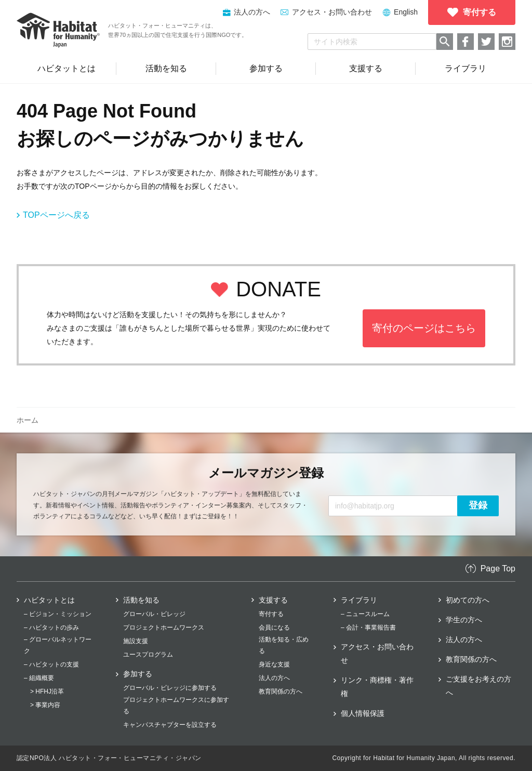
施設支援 (136, 641)
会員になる (274, 628)
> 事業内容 (45, 705)
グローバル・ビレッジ (154, 614)
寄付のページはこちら (424, 328)
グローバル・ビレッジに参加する (170, 688)
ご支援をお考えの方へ (478, 686)
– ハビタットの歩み (51, 628)
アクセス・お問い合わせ (332, 12)
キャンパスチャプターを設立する (170, 725)
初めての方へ (468, 600)
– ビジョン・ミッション (58, 614)
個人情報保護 (363, 713)
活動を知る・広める (284, 645)
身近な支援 (274, 664)
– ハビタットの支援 (51, 664)
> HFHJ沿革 (47, 691)
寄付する (271, 614)
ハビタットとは (49, 600)
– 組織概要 (39, 678)
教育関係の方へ (281, 691)
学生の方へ (464, 620)
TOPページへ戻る (56, 215)
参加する (138, 674)
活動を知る (141, 600)
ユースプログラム (148, 655)
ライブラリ (359, 600)
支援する (273, 600)
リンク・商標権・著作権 (377, 687)
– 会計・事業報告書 (368, 628)
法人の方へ (274, 678)
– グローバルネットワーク (58, 645)
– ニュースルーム (365, 614)
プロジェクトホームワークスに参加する (176, 705)
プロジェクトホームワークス (164, 628)
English (406, 12)
